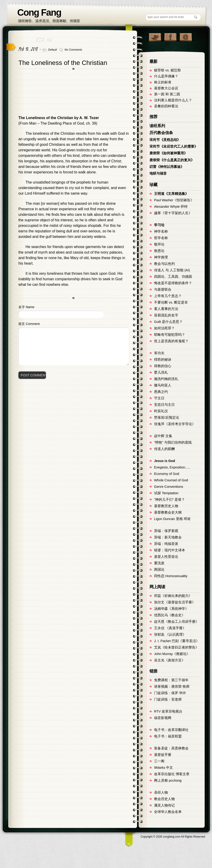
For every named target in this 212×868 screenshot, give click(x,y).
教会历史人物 (164, 799)
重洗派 (159, 563)
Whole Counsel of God (171, 480)
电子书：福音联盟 (168, 736)
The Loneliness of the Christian (63, 63)
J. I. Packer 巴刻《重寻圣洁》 (177, 641)
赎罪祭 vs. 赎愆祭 (168, 70)
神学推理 (161, 257)
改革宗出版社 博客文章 (172, 774)
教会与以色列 (164, 264)
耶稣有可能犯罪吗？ (170, 335)
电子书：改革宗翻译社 (171, 730)
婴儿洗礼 (161, 372)
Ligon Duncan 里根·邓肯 (172, 519)
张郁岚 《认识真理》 (170, 634)
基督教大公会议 (166, 88)
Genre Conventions (169, 487)
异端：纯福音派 (166, 544)
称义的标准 (163, 82)
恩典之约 (161, 392)
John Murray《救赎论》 (172, 654)
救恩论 (159, 251)
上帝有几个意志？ (168, 296)
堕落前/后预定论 (167, 418)
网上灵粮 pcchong (168, 780)
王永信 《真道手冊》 (170, 628)
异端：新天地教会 (168, 537)
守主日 (159, 398)
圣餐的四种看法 (166, 106)
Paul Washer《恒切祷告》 (174, 200)
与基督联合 (163, 289)
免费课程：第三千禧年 (171, 680)
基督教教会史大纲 (168, 512)
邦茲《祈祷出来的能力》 (173, 596)
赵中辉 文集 (163, 436)
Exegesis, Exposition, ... (172, 467)
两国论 (159, 570)
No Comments (73, 50)
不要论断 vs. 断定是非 (171, 302)
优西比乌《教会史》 (170, 615)
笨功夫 (159, 353)
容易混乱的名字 (166, 315)
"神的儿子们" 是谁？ (169, 500)
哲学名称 (161, 238)
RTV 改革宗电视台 (168, 711)
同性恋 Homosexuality (171, 576)
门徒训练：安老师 (168, 699)
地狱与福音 (158, 173)
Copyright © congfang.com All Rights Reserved (173, 837)
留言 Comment (29, 324)
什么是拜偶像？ (166, 76)
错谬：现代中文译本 (170, 550)
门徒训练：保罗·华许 (170, 693)
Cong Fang (39, 12)
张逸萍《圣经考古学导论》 (175, 424)
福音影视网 (163, 718)
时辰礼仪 (161, 411)
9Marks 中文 (163, 768)
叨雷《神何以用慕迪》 (167, 167)
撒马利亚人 (163, 385)
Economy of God (167, 474)
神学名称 (161, 231)
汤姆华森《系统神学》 (171, 609)
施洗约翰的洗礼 (166, 379)
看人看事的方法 (166, 309)
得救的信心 (163, 366)
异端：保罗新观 (166, 531)
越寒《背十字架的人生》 (173, 213)
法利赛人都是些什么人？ (173, 100)
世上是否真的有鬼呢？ (171, 341)
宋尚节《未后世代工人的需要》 (174, 146)
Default (52, 50)
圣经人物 (161, 792)
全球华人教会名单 (168, 812)
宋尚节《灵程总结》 (165, 140)
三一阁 (159, 761)
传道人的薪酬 (164, 449)
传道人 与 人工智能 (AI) (172, 270)
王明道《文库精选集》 (171, 194)
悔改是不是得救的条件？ (173, 283)
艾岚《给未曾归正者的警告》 (176, 647)
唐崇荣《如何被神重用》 (168, 153)
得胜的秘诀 (163, 359)
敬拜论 (159, 244)
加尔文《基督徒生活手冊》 (175, 602)
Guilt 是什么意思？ (168, 322)
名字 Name (26, 307)
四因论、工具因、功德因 (173, 277)
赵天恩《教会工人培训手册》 (176, 622)
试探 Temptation (166, 493)
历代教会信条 (161, 133)
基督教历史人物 (166, 506)
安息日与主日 (164, 405)
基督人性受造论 (166, 557)
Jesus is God (165, 461)
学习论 (159, 225)
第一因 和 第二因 (167, 94)
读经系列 (157, 126)
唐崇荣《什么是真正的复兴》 (172, 160)
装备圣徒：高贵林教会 (171, 748)
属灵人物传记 (164, 805)
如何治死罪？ (164, 328)
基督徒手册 (163, 755)
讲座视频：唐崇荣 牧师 (172, 687)
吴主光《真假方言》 (170, 660)
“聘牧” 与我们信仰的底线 (173, 442)
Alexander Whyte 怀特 (171, 207)
